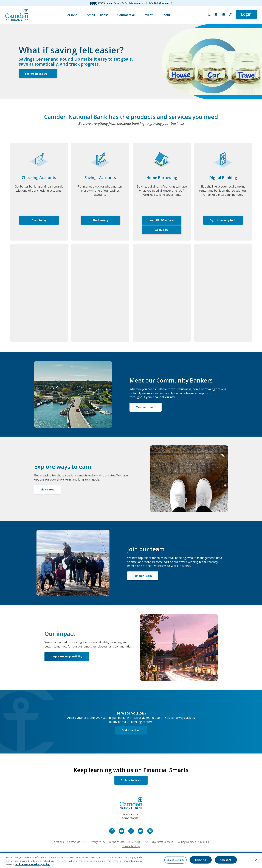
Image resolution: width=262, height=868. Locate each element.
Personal (72, 15)
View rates (47, 489)
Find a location (131, 730)
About (166, 15)
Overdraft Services (163, 842)
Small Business (98, 15)
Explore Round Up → (38, 74)
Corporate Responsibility (67, 656)
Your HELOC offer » (162, 220)
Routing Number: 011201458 (193, 842)
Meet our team (146, 407)
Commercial (126, 15)
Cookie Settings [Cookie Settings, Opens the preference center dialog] (175, 860)
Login (246, 14)
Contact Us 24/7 (77, 842)
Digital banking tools (223, 220)
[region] (131, 860)
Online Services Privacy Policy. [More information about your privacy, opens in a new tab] (33, 864)
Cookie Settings (131, 846)
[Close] (256, 860)
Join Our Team (143, 576)
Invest (148, 15)
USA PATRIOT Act (138, 842)
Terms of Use (116, 842)
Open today (39, 220)
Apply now (162, 230)
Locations (58, 842)
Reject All (201, 860)
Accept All (226, 860)
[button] (231, 15)
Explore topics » (131, 780)
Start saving (100, 220)
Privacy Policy (97, 842)
